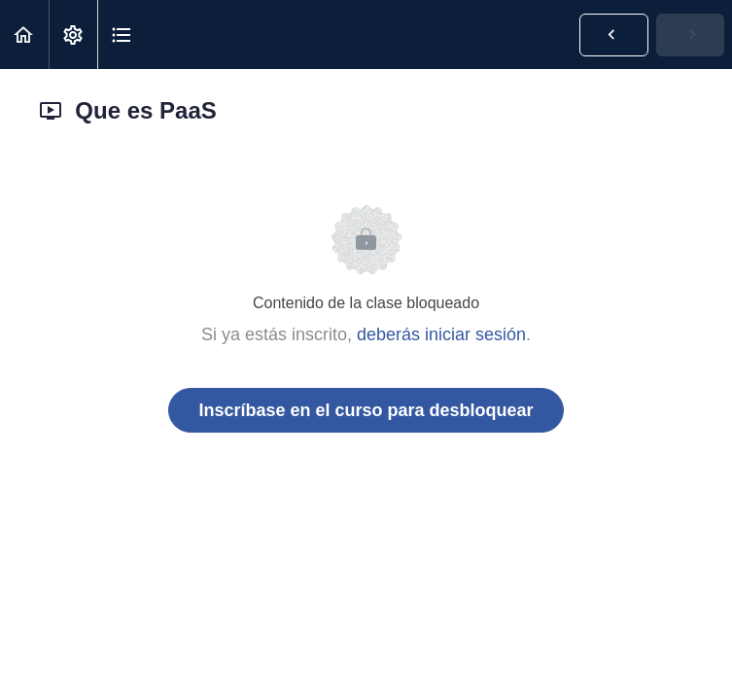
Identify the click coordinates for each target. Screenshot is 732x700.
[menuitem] (73, 35)
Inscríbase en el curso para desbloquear (366, 410)
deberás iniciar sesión (441, 334)
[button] (24, 35)
